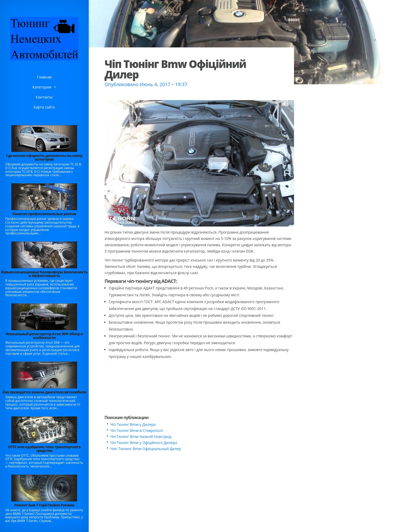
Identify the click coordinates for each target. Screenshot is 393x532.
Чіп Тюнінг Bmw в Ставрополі (136, 430)
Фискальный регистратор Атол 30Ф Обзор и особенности (44, 336)
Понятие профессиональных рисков (44, 214)
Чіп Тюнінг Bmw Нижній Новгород (141, 437)
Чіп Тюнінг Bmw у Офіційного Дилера (144, 443)
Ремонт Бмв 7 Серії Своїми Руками (44, 505)
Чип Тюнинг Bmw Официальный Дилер (146, 449)
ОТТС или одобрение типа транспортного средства (44, 449)
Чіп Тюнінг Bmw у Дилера (133, 424)
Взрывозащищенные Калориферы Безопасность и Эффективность (44, 274)
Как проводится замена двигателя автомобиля (44, 392)
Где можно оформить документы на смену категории (44, 157)
